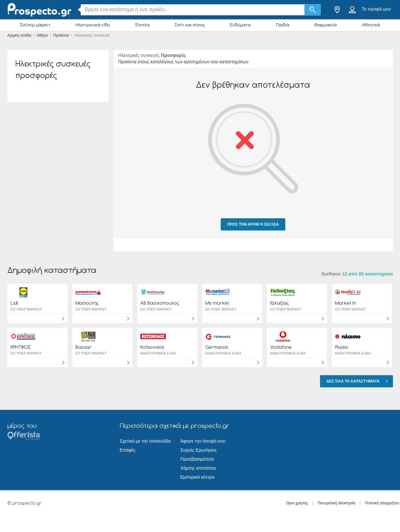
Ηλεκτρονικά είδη (93, 25)
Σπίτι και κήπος (190, 25)
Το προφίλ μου (376, 9)
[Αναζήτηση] (312, 10)
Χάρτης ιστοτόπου (198, 468)
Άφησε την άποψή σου (203, 441)
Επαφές (128, 450)
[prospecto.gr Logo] (40, 10)
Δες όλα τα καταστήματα (358, 381)
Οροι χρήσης (297, 503)
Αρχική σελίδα (20, 35)
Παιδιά (283, 25)
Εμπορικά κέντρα (197, 477)
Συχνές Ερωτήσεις (199, 450)
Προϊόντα (62, 35)
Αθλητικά (371, 25)
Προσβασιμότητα (197, 459)
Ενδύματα (240, 25)
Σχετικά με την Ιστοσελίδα (145, 441)
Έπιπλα (142, 25)
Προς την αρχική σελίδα (253, 224)
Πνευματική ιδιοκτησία (337, 503)
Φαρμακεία (325, 25)
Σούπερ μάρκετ (35, 25)
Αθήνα (43, 35)
